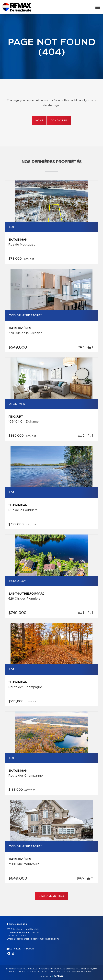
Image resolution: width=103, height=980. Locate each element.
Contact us (59, 121)
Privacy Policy (48, 971)
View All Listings (51, 896)
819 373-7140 (19, 936)
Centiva (57, 976)
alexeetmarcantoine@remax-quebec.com (36, 939)
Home (39, 121)
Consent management (83, 971)
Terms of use (64, 971)
